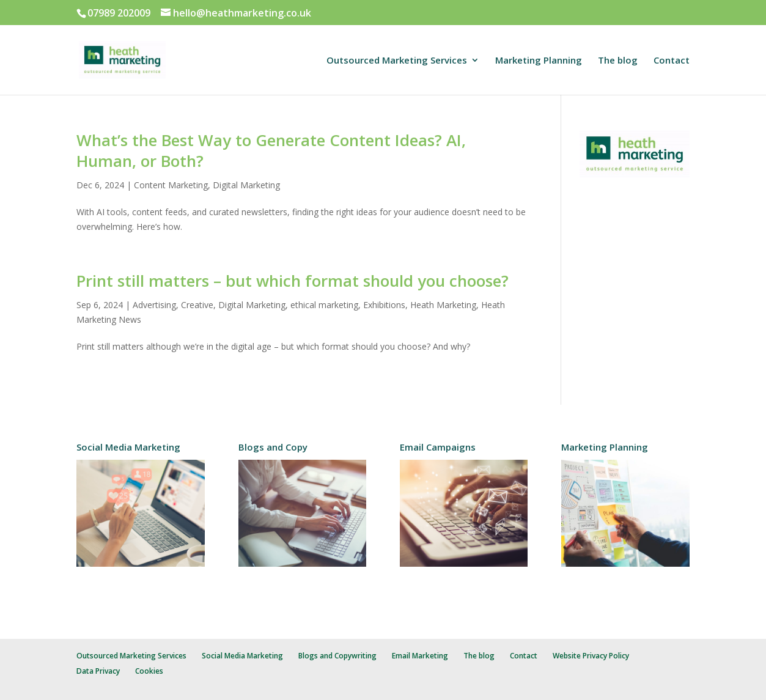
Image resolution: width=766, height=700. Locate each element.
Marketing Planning (539, 61)
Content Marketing (171, 185)
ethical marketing (324, 305)
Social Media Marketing (242, 656)
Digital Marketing (246, 185)
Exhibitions (384, 305)
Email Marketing (420, 656)
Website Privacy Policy (591, 656)
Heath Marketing (443, 305)
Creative (197, 305)
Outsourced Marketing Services (397, 61)
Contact (672, 61)
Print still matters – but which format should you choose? (293, 281)
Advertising (154, 305)
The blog (618, 61)
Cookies (149, 671)
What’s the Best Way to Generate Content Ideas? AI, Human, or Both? (271, 150)
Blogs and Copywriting (337, 656)
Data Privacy (98, 671)
